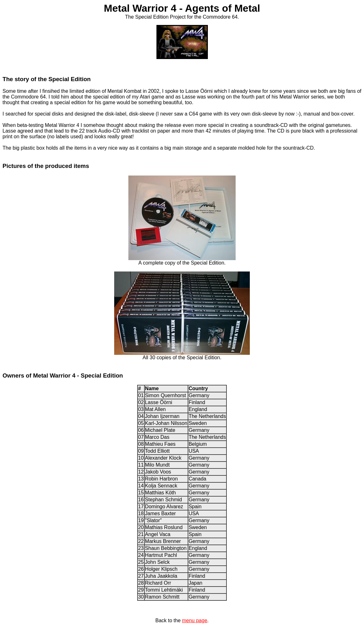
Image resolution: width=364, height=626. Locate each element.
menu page (195, 620)
